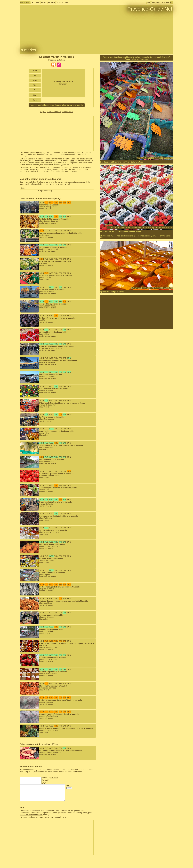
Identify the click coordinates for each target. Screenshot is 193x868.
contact (133, 59)
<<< (149, 3)
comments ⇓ (68, 112)
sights (52, 3)
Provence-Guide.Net (150, 9)
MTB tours (62, 3)
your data (54, 778)
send (69, 788)
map (72, 161)
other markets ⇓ (54, 112)
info (159, 3)
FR (164, 3)
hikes (44, 3)
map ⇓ (43, 112)
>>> (153, 3)
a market (29, 50)
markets (25, 3)
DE (168, 3)
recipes (35, 3)
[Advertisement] (57, 133)
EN (172, 3)
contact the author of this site (31, 815)
